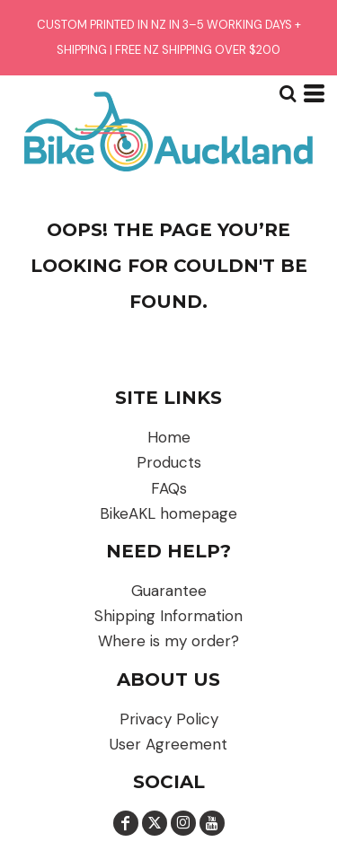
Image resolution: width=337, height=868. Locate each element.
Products (169, 462)
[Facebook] (126, 823)
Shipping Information (168, 616)
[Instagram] (183, 823)
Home (169, 437)
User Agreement (168, 744)
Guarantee (169, 591)
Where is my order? (168, 641)
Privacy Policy (169, 719)
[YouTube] (212, 823)
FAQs (169, 488)
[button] (288, 93)
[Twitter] (155, 823)
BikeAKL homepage (168, 513)
